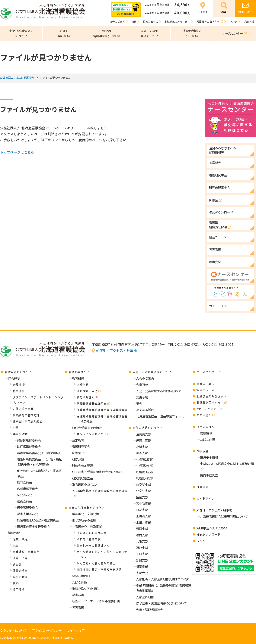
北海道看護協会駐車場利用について (224, 516)
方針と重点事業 (23, 409)
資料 (16, 583)
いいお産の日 (81, 576)
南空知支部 (144, 485)
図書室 (77, 453)
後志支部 (142, 453)
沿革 (16, 428)
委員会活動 (20, 434)
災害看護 (78, 595)
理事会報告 (20, 570)
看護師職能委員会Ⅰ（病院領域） (39, 453)
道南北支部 (144, 440)
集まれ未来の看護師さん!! (94, 545)
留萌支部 (142, 529)
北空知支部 (144, 491)
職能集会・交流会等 (86, 514)
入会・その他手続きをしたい (152, 372)
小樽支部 (142, 447)
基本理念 (19, 391)
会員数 (17, 564)
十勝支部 (142, 554)
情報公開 (14, 533)
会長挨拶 (19, 385)
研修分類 (78, 459)
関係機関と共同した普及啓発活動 (99, 570)
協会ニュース (205, 390)
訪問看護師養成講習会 (92, 404)
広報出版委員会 (28, 489)
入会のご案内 (145, 378)
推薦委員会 (25, 501)
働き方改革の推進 (84, 520)
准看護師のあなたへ (86, 484)
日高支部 (142, 510)
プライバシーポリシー (47, 630)
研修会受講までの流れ (87, 428)
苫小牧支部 (144, 503)
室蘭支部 (142, 497)
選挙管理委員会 (28, 507)
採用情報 (19, 589)
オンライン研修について (93, 434)
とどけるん (204, 415)
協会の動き (20, 577)
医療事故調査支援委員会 (33, 526)
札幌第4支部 (144, 478)
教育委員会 (25, 482)
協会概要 (14, 378)
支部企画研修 (145, 597)
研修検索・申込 (87, 391)
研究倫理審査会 (83, 478)
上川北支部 (144, 522)
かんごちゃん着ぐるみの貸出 (96, 563)
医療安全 (202, 451)
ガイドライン (205, 498)
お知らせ (83, 385)
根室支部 (142, 566)
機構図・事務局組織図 (28, 421)
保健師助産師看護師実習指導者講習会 (102, 410)
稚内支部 (142, 535)
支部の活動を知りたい (147, 428)
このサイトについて (13, 630)
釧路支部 (142, 560)
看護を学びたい (79, 372)
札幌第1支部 (144, 459)
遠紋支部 (142, 548)
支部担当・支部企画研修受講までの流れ (163, 579)
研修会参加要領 (83, 466)
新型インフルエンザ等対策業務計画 (96, 601)
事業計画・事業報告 (26, 552)
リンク (201, 541)
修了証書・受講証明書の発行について (97, 472)
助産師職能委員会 (29, 447)
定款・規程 (20, 539)
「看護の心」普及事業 (87, 526)
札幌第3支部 (144, 472)
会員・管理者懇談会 (150, 610)
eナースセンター (208, 409)
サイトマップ (76, 630)
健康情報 (206, 433)
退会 (139, 404)
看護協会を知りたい (18, 372)
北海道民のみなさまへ (211, 396)
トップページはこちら (17, 152)
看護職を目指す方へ (210, 402)
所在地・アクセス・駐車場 (116, 350)
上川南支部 (144, 516)
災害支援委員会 (28, 514)
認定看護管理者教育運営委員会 (38, 520)
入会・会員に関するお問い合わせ (159, 391)
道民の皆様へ (205, 427)
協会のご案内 (205, 384)
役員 (16, 545)
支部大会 (142, 573)
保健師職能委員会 (29, 440)
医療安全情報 (209, 457)
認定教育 (78, 440)
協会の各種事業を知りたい (86, 508)
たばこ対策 (80, 582)
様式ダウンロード (208, 534)
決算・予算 (20, 558)
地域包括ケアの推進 (86, 588)
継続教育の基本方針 (26, 415)
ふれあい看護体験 (89, 539)
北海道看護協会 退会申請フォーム (160, 416)
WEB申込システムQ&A (212, 528)
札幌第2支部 (144, 466)
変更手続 (142, 397)
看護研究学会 (81, 447)
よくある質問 (145, 410)
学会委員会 (25, 495)
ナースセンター (207, 372)
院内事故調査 (209, 475)
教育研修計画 (86, 397)
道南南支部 (144, 434)
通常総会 (202, 487)
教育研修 (78, 378)
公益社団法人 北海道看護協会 (17, 77)
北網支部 (142, 541)
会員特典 (142, 385)
